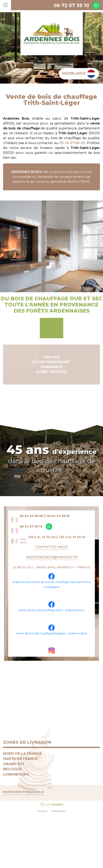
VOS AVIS (51, 357)
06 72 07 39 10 (71, 6)
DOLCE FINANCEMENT (52, 362)
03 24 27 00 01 (58, 516)
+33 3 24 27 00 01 (72, 537)
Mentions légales (59, 811)
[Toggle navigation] (6, 5)
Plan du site (42, 811)
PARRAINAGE (52, 367)
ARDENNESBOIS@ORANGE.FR (52, 557)
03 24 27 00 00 (72, 143)
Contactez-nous (51, 547)
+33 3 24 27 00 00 (42, 537)
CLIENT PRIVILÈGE (51, 372)
